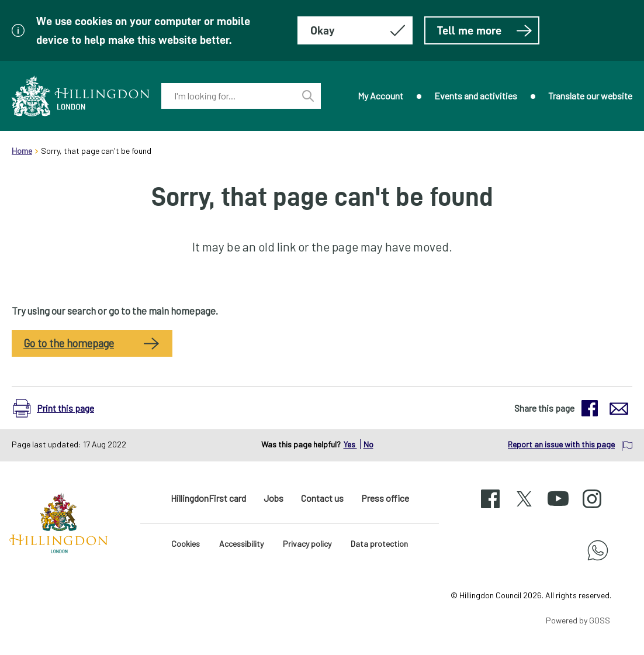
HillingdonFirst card (208, 498)
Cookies (186, 544)
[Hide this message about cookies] (355, 30)
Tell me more (485, 30)
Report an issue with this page (561, 444)
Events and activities (476, 96)
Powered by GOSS (578, 620)
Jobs (273, 498)
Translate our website (590, 96)
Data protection (379, 544)
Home (22, 151)
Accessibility (241, 544)
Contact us (322, 498)
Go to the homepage (69, 343)
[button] (59, 408)
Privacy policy (307, 544)
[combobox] (228, 96)
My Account (380, 96)
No (368, 444)
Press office (385, 498)
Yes (350, 444)
